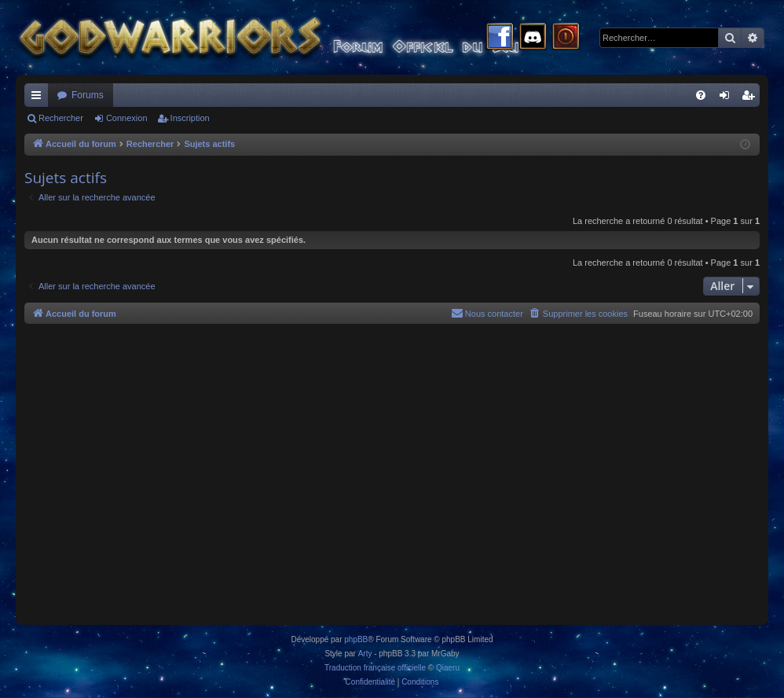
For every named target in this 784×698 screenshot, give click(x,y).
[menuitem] (701, 95)
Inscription (190, 118)
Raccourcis (39, 98)
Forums (88, 95)
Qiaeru (448, 668)
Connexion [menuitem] (728, 98)
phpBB (356, 639)
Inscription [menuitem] (751, 98)
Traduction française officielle (375, 668)
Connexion (127, 118)
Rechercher (61, 118)
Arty (365, 654)
